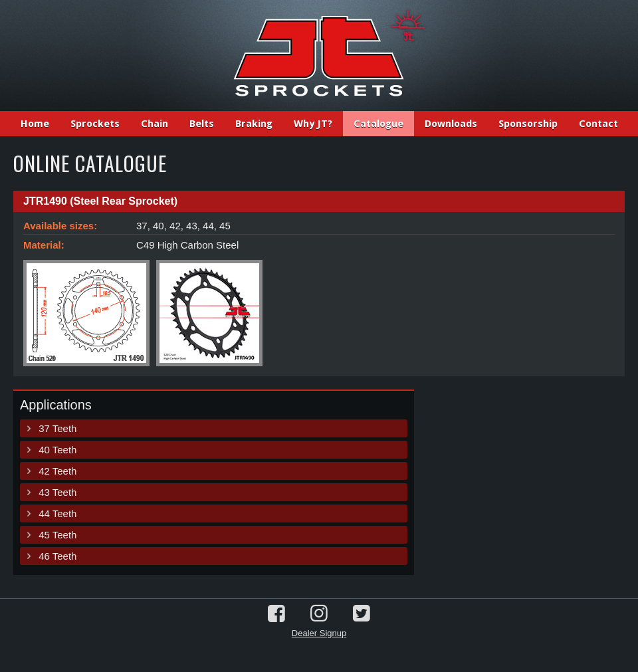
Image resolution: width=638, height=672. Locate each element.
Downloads (451, 124)
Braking (254, 124)
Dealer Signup (319, 633)
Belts (202, 124)
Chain (155, 124)
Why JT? (313, 124)
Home (35, 124)
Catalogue (378, 124)
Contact (598, 124)
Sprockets (95, 124)
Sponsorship (528, 124)
